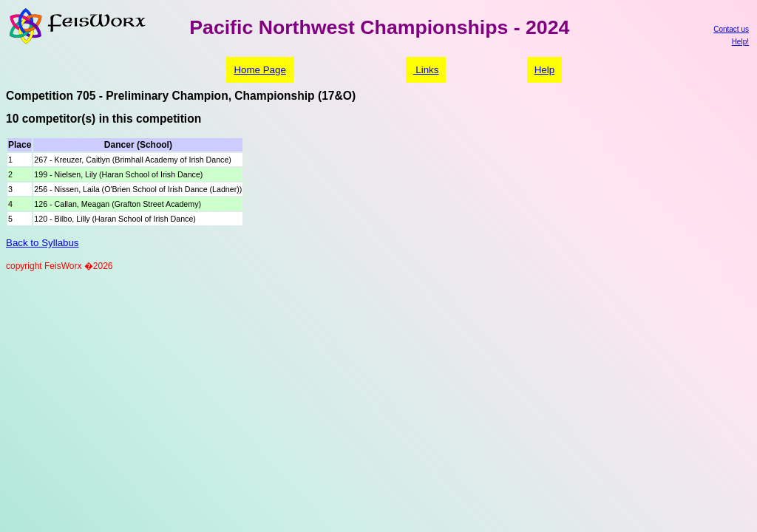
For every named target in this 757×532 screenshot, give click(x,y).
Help (544, 70)
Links (426, 70)
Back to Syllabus (43, 243)
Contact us (731, 29)
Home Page (259, 70)
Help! (740, 42)
